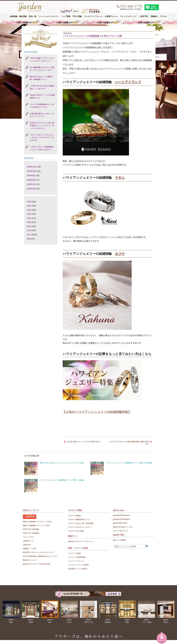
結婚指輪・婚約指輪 (18, 16)
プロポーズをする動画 (76, 531)
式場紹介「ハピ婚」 (30, 549)
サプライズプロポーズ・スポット (80, 527)
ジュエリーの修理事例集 (77, 557)
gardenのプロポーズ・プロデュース (81, 541)
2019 (29, 226)
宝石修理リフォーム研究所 (78, 569)
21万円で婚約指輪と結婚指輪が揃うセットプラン (41, 556)
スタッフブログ (29, 537)
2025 (29, 202)
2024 (29, 206)
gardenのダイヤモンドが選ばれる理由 (37, 564)
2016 (29, 239)
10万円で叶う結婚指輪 (31, 533)
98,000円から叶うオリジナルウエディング (38, 552)
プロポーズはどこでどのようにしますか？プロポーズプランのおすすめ (42, 138)
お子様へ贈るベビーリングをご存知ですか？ (84, 442)
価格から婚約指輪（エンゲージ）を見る (37, 522)
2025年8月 (31, 180)
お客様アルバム (111, 16)
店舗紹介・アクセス (159, 16)
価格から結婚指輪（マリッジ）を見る (36, 525)
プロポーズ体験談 (74, 516)
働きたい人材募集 (119, 540)
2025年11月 (32, 167)
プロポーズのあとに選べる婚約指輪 (81, 523)
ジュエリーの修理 (74, 553)
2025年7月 (31, 184)
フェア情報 (66, 16)
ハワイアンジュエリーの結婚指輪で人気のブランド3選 (93, 36)
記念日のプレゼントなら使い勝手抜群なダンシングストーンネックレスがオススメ (42, 126)
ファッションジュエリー (49, 16)
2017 (29, 235)
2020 (29, 222)
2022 (29, 214)
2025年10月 (32, 171)
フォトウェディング (128, 16)
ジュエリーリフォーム (93, 16)
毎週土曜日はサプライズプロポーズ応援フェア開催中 (89, 22)
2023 (29, 210)
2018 (29, 230)
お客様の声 (27, 545)
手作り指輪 (77, 16)
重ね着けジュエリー (30, 560)
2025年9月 (31, 176)
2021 (29, 218)
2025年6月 (31, 189)
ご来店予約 (143, 16)
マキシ (120, 178)
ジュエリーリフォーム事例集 (78, 565)
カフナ (120, 254)
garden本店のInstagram (122, 519)
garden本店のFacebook (121, 515)
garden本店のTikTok (120, 523)
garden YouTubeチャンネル (123, 527)
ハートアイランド (128, 82)
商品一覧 (33, 16)
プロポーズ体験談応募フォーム (79, 519)
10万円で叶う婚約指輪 (31, 529)
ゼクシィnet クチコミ (121, 531)
